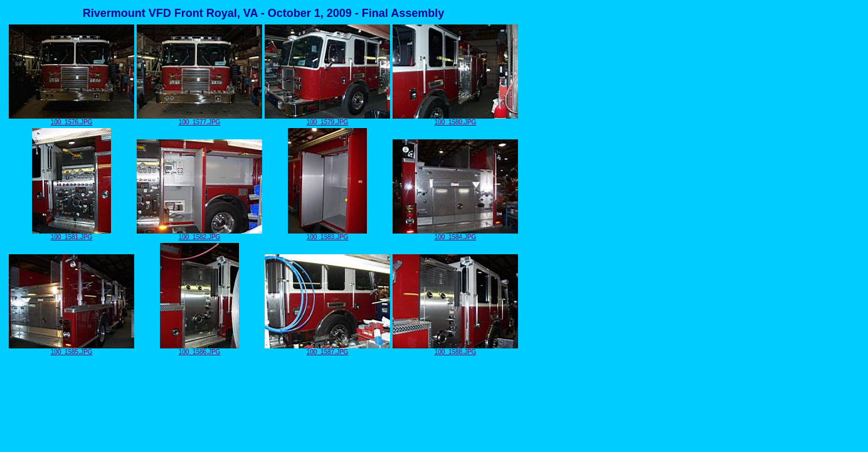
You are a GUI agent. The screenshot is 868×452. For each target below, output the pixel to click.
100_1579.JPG (327, 119)
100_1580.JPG (455, 119)
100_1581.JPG (71, 234)
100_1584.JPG (455, 234)
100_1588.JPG (455, 349)
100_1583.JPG (327, 234)
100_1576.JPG (71, 119)
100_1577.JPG (199, 119)
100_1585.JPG (71, 349)
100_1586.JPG (199, 349)
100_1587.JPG (327, 349)
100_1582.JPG (199, 234)
